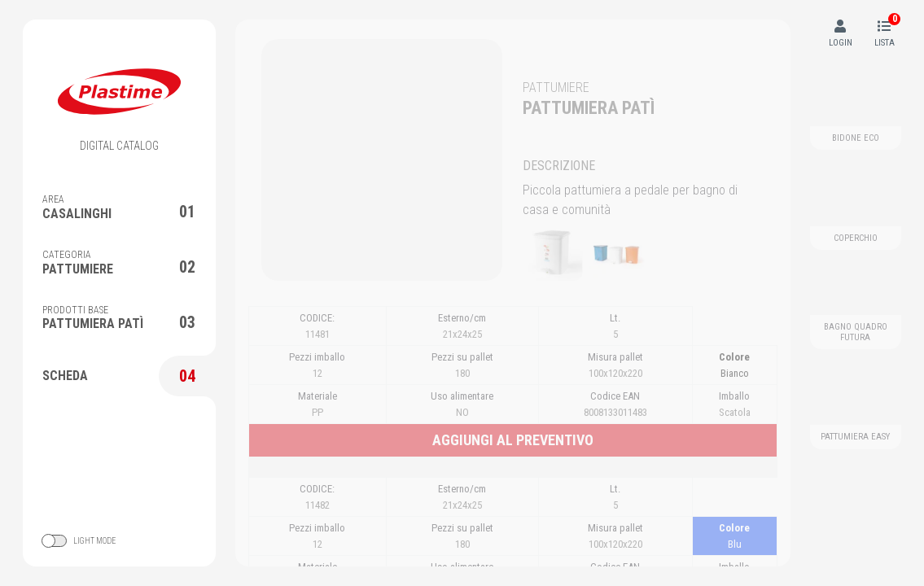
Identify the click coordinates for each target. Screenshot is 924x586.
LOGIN (841, 34)
